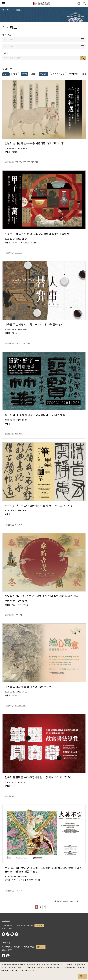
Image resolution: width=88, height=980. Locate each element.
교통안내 (39, 925)
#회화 (15, 74)
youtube (12, 934)
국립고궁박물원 (41, 3)
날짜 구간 (7, 35)
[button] (79, 3)
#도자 (24, 74)
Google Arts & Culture (16, 934)
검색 (83, 58)
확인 (82, 976)
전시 (9, 10)
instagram (8, 934)
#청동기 (44, 74)
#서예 (6, 74)
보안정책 (31, 970)
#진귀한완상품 (58, 74)
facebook (3, 934)
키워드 (5, 53)
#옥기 (33, 74)
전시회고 (17, 10)
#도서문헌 (73, 74)
